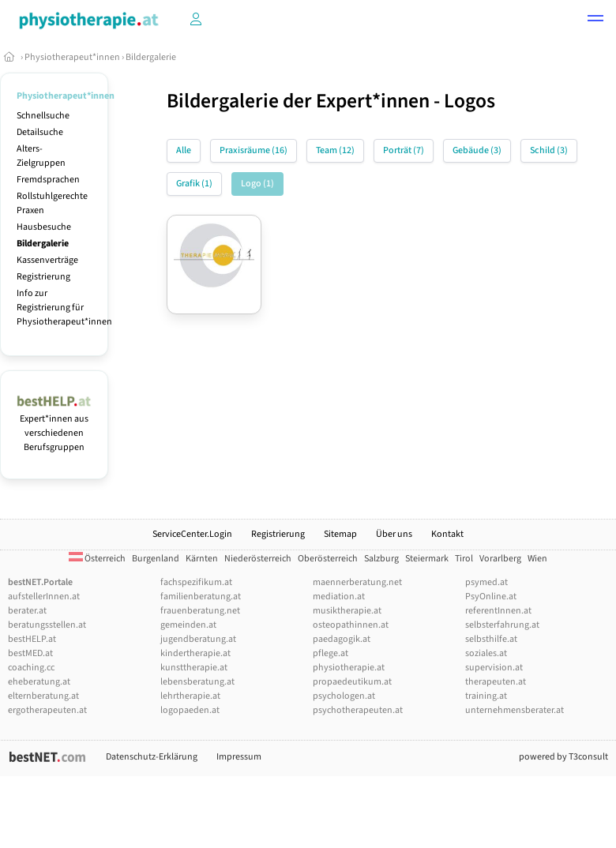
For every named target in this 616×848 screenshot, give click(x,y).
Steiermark (427, 559)
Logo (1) (257, 184)
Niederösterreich (258, 559)
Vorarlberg (500, 559)
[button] (595, 21)
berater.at (27, 611)
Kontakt (447, 534)
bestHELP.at (32, 639)
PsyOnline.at (491, 597)
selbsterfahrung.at (502, 625)
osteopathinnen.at (351, 625)
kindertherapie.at (195, 653)
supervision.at (494, 668)
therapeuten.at (496, 682)
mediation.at (339, 597)
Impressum (239, 757)
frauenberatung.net (200, 611)
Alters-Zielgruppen (41, 156)
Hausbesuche (44, 227)
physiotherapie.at (349, 668)
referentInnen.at (498, 611)
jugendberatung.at (198, 639)
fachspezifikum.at (196, 582)
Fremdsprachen (48, 180)
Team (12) (335, 150)
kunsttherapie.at (194, 668)
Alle (184, 150)
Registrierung (43, 277)
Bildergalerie (151, 57)
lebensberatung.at (197, 682)
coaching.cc (31, 668)
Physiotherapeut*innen (72, 57)
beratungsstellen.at (47, 625)
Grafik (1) (194, 184)
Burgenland (156, 559)
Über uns (394, 534)
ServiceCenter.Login (192, 534)
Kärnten (202, 559)
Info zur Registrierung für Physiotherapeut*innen (64, 308)
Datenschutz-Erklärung (152, 757)
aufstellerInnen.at (44, 597)
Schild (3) (549, 150)
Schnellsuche (43, 116)
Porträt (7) (404, 150)
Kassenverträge (47, 260)
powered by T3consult (563, 757)
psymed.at (486, 582)
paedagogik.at (342, 639)
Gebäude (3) (477, 150)
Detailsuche (40, 132)
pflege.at (331, 653)
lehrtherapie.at (190, 696)
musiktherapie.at (347, 611)
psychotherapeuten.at (358, 710)
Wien (537, 559)
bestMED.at (30, 653)
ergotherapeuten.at (47, 710)
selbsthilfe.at (491, 639)
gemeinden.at (188, 625)
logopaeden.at (190, 710)
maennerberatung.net (357, 582)
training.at (486, 696)
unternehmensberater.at (515, 710)
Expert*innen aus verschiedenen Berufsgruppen (54, 426)
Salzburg (381, 559)
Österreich (97, 559)
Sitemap (340, 534)
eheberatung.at (39, 682)
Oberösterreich (328, 559)
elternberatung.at (43, 696)
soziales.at (486, 653)
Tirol (464, 559)
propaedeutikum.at (352, 682)
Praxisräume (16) (254, 150)
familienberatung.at (201, 597)
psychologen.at (344, 696)
